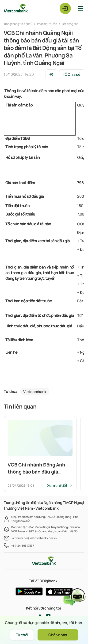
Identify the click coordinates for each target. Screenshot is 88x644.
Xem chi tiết (57, 485)
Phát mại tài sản (47, 24)
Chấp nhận (58, 635)
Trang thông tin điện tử (18, 24)
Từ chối (22, 635)
